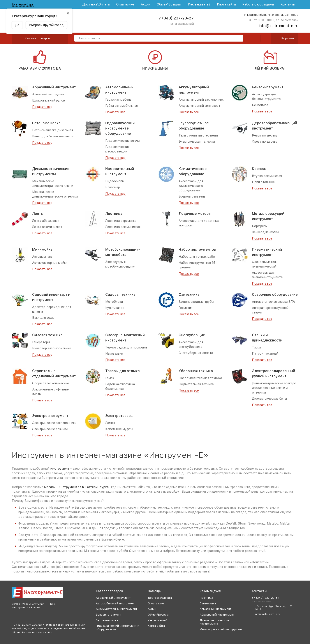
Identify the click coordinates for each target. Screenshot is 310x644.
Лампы (110, 423)
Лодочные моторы (195, 214)
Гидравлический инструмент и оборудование (120, 128)
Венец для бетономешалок (53, 136)
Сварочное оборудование (275, 295)
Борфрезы (260, 226)
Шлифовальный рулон (49, 100)
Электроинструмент (50, 416)
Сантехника (189, 295)
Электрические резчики (50, 429)
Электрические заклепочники (54, 423)
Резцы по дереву (265, 135)
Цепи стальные (263, 182)
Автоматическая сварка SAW (274, 302)
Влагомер (113, 187)
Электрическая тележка (197, 142)
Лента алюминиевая (47, 227)
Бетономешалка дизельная (53, 130)
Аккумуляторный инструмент (117, 609)
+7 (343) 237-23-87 (175, 18)
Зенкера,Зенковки (265, 232)
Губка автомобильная (122, 106)
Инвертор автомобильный (52, 348)
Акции (145, 4)
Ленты (38, 214)
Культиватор (115, 308)
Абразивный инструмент (54, 87)
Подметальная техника (196, 384)
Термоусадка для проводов (126, 347)
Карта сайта (226, 4)
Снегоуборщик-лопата (196, 353)
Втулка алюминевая (267, 176)
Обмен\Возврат (169, 4)
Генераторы (41, 342)
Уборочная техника (196, 371)
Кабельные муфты (119, 429)
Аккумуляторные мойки (50, 263)
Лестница (114, 214)
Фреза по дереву (265, 142)
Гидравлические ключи (122, 141)
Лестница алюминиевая (123, 227)
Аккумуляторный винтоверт (199, 106)
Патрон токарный (265, 353)
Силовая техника (47, 335)
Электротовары (119, 416)
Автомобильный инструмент (116, 603)
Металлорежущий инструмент (221, 629)
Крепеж (259, 169)
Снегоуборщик (192, 335)
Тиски (256, 347)
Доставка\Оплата (96, 4)
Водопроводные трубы (196, 302)
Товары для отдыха (122, 371)
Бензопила (260, 105)
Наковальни (114, 353)
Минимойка (42, 249)
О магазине (125, 4)
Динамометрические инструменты (215, 622)
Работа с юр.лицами (258, 4)
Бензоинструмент (268, 87)
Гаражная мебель (118, 100)
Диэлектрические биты (269, 399)
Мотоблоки (114, 302)
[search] (238, 39)
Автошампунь (42, 257)
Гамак (110, 378)
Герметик (186, 308)
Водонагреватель (192, 196)
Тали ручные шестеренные (199, 135)
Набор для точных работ (198, 257)
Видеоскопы (115, 181)
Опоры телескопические (51, 383)
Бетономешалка (46, 123)
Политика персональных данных (64, 625)
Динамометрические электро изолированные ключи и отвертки (274, 388)
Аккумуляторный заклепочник (201, 100)
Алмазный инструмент (49, 94)
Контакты (288, 4)
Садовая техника (120, 295)
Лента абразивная (46, 221)
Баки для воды (43, 318)
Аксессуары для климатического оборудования (191, 186)
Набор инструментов (197, 249)
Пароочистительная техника (200, 378)
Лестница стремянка (121, 221)
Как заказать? (199, 4)
